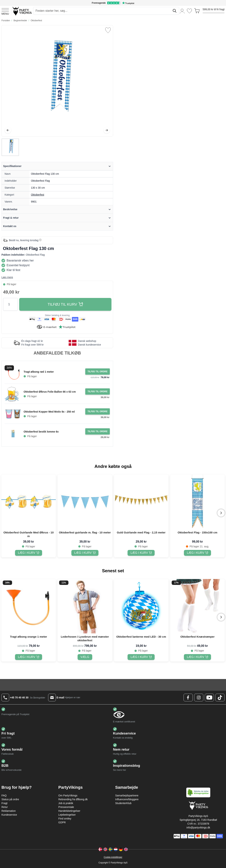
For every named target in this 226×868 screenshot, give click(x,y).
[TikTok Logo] (220, 698)
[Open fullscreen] (57, 81)
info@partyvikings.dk (198, 828)
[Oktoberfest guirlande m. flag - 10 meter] (85, 553)
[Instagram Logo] (199, 698)
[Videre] (107, 130)
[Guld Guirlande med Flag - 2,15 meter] (141, 553)
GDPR (62, 822)
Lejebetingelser (67, 815)
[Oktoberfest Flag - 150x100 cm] (197, 553)
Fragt (4, 803)
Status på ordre (10, 799)
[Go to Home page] (22, 11)
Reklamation (9, 811)
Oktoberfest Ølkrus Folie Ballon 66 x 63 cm (50, 392)
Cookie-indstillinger (113, 857)
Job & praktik (66, 803)
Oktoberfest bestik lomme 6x (41, 432)
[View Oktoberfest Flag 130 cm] (10, 147)
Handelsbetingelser (69, 811)
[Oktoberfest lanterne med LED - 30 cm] (141, 657)
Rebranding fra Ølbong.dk (73, 799)
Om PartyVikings (68, 795)
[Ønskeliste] (189, 11)
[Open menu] (5, 11)
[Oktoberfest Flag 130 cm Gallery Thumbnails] (10, 147)
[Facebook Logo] (188, 698)
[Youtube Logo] (209, 698)
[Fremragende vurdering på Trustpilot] (113, 3)
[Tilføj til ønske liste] (108, 30)
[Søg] (175, 11)
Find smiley (65, 819)
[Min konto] (182, 11)
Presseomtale (66, 807)
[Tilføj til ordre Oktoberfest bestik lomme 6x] (97, 431)
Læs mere (7, 277)
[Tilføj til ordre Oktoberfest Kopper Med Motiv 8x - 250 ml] (97, 411)
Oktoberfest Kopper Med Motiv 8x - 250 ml (49, 412)
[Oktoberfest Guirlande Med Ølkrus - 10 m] (29, 553)
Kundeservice (9, 815)
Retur (5, 807)
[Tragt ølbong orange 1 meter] (29, 657)
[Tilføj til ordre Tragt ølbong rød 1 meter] (97, 372)
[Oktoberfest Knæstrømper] (197, 657)
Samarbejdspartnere (127, 795)
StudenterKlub (123, 803)
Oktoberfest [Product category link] (38, 195)
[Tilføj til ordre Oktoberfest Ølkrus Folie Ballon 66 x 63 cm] (97, 392)
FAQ (4, 795)
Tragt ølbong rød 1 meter (39, 372)
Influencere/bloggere (127, 799)
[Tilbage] (8, 130)
